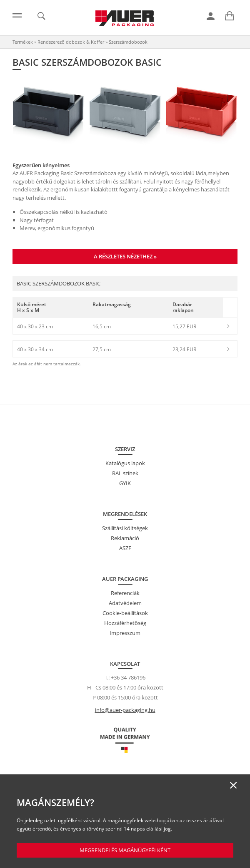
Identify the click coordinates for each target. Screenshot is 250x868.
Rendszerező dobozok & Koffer (71, 42)
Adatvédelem (125, 603)
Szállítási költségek (125, 528)
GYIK (125, 483)
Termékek (23, 42)
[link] (211, 16)
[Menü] (17, 15)
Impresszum (125, 633)
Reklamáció (125, 538)
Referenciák (125, 593)
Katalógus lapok (125, 463)
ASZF (125, 548)
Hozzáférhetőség (125, 623)
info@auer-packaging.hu (125, 710)
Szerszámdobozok (128, 42)
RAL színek (125, 473)
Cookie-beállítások (125, 613)
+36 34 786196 (128, 677)
